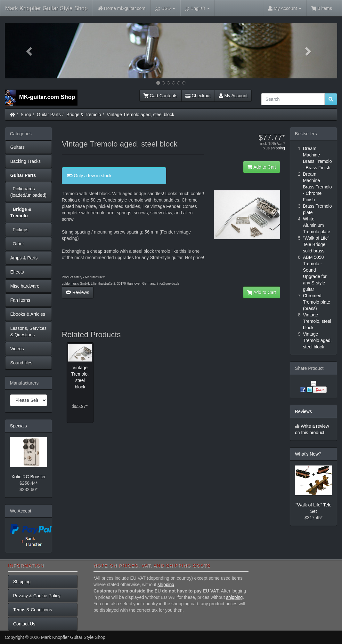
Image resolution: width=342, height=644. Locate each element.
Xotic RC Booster (28, 477)
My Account (233, 96)
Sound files (21, 363)
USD (165, 8)
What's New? (308, 454)
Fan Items (20, 300)
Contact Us (24, 624)
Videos (17, 349)
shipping (278, 148)
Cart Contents (160, 96)
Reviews (78, 292)
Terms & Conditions (33, 610)
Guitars (17, 147)
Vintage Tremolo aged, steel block (140, 115)
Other (17, 244)
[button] (30, 51)
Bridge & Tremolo (84, 115)
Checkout (198, 96)
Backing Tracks (25, 161)
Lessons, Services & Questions (28, 331)
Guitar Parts (49, 115)
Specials (18, 426)
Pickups (19, 230)
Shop (26, 115)
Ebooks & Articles (28, 314)
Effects (17, 272)
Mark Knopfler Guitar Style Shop (46, 8)
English (197, 8)
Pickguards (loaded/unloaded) (28, 192)
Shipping (22, 582)
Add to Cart (262, 167)
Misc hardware (25, 286)
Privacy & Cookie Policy (37, 596)
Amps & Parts (24, 258)
